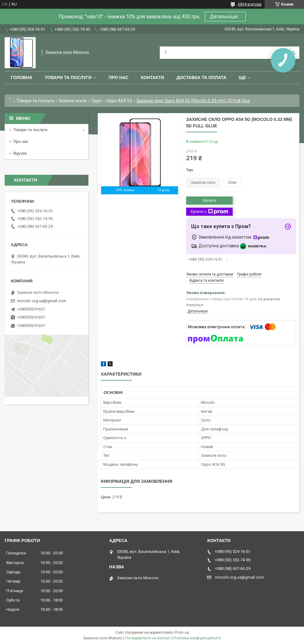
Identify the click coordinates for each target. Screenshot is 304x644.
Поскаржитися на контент (148, 638)
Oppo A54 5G (119, 101)
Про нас (118, 77)
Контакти (152, 77)
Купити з (209, 212)
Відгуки (20, 153)
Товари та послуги (68, 77)
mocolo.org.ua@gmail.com (42, 301)
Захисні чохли (73, 101)
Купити (209, 200)
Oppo (96, 101)
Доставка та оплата (201, 77)
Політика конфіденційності (197, 638)
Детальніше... (225, 17)
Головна (22, 77)
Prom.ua (182, 633)
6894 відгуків (250, 4)
